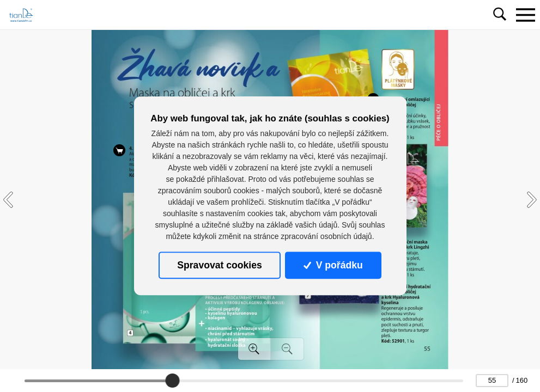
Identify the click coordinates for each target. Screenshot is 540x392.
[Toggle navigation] (525, 15)
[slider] (173, 381)
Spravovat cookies (219, 265)
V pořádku (333, 265)
